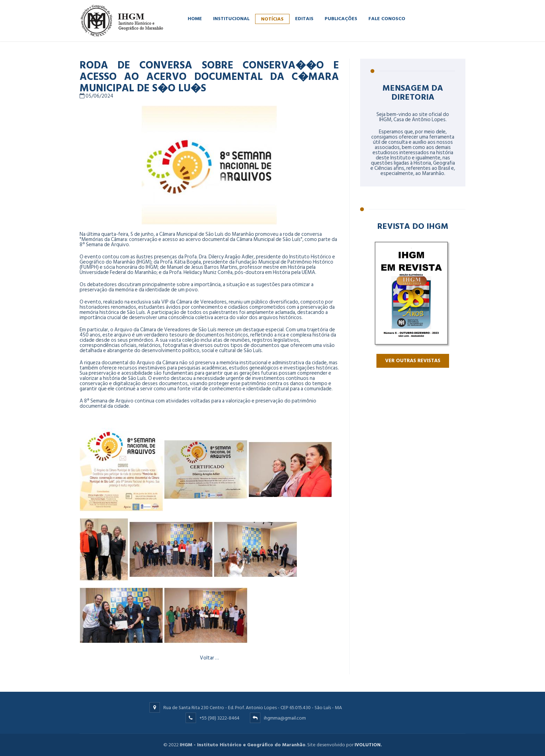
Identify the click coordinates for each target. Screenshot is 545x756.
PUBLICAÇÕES (341, 18)
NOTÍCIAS (272, 19)
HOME (195, 18)
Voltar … (209, 658)
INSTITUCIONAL (231, 18)
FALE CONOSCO (387, 18)
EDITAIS (304, 18)
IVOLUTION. (368, 745)
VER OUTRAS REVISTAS (413, 361)
